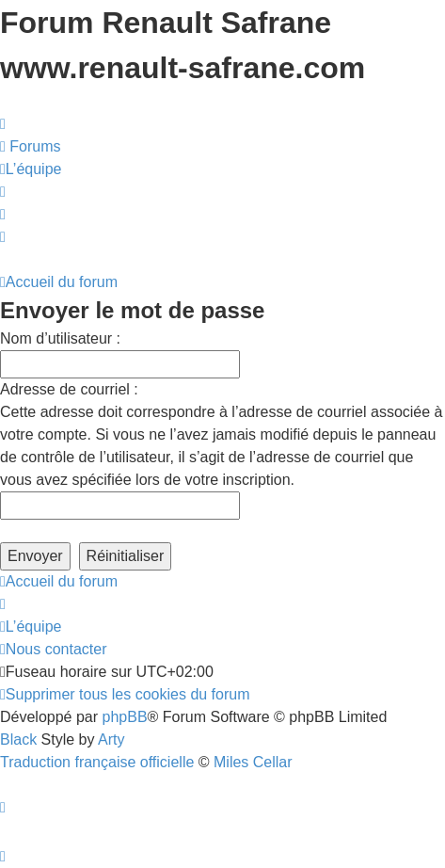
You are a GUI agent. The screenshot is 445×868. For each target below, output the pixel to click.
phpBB (125, 717)
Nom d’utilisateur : (60, 338)
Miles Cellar (253, 762)
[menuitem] (31, 146)
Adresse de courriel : (69, 389)
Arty (111, 739)
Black (18, 739)
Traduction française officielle (97, 762)
